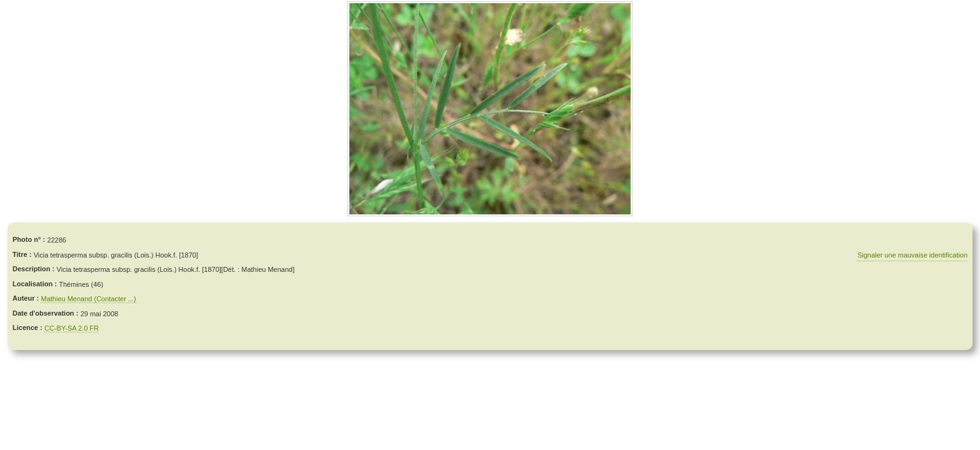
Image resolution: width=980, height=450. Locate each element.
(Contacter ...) (115, 299)
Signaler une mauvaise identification (912, 255)
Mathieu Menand (67, 299)
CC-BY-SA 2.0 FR (72, 328)
